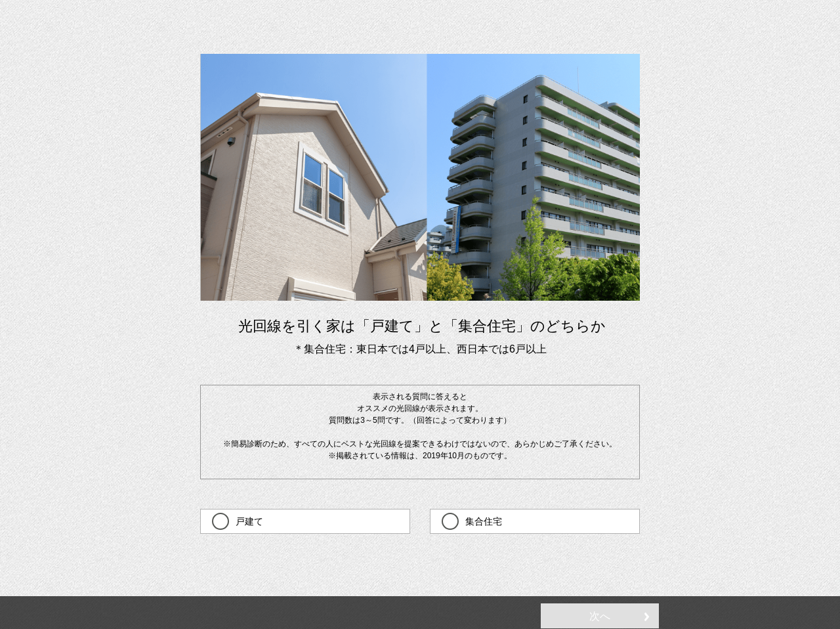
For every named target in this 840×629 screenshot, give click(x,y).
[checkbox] (305, 521)
